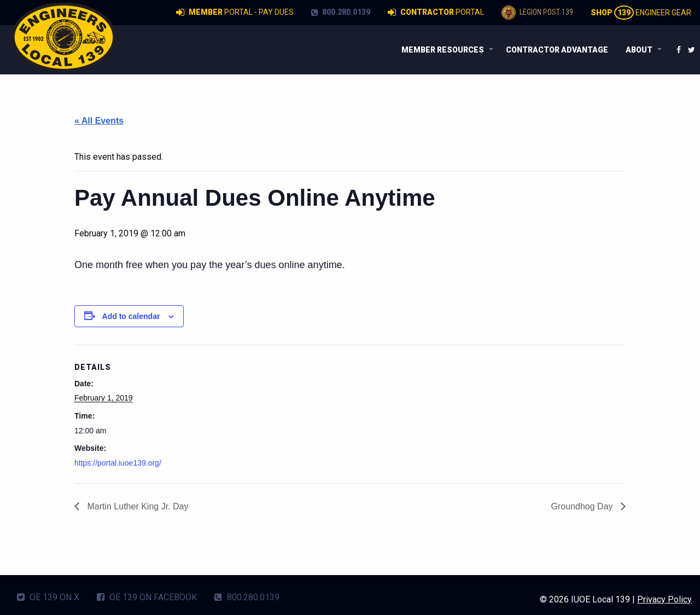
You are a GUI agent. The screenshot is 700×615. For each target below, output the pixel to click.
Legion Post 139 (537, 13)
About (639, 50)
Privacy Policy (664, 599)
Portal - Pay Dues (235, 13)
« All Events (99, 121)
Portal (436, 13)
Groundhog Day (583, 506)
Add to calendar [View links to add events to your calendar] (131, 316)
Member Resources (443, 50)
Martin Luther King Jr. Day (136, 506)
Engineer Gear (641, 13)
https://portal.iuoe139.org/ (118, 463)
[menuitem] (445, 50)
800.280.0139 (341, 12)
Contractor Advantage (557, 50)
